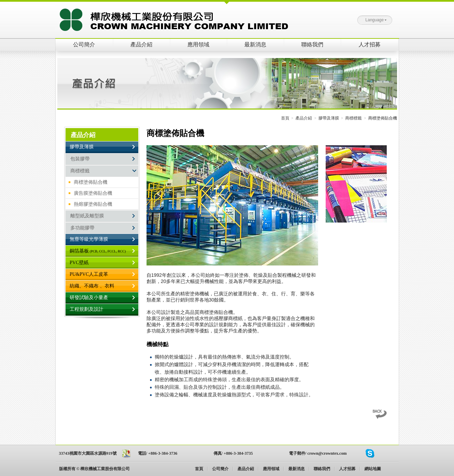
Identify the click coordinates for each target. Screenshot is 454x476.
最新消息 (255, 44)
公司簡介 (84, 44)
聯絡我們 (312, 44)
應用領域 (198, 44)
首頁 (285, 118)
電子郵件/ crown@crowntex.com (318, 453)
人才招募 (370, 44)
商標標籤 (353, 118)
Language (376, 20)
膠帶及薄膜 (329, 118)
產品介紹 (141, 44)
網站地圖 (373, 469)
